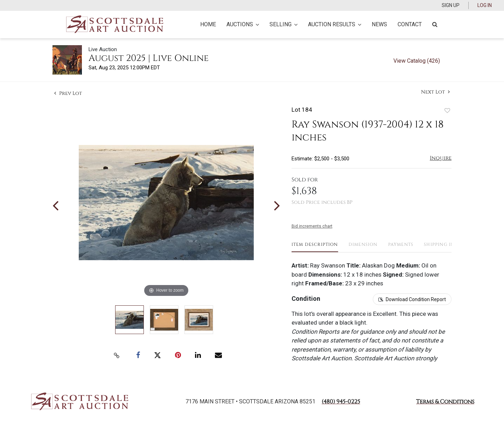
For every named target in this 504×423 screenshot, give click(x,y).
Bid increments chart (312, 226)
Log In (485, 5)
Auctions (243, 24)
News (379, 24)
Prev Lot (68, 93)
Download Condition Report (416, 299)
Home (208, 24)
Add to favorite (447, 110)
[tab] (315, 247)
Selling (283, 24)
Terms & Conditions (445, 402)
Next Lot (435, 92)
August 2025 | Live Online (149, 58)
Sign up (451, 5)
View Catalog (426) (417, 61)
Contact (410, 24)
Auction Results (335, 24)
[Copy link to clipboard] (117, 355)
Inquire (441, 158)
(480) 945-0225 (341, 402)
